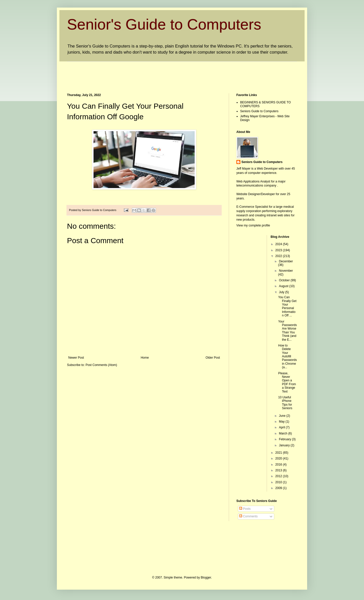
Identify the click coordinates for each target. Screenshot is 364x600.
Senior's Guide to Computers (164, 24)
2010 (279, 482)
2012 (279, 476)
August (284, 286)
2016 (279, 465)
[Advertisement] (159, 73)
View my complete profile (253, 225)
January (285, 445)
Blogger (206, 578)
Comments (248, 516)
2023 (279, 250)
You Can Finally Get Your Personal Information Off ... (287, 306)
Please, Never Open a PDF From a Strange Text (287, 382)
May (282, 422)
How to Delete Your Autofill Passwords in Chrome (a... (287, 356)
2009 (279, 488)
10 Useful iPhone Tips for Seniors (285, 403)
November (286, 271)
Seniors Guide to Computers (259, 111)
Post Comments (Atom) (101, 365)
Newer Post (76, 358)
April (282, 427)
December (286, 261)
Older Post (213, 358)
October (285, 280)
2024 (279, 244)
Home (145, 358)
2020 (279, 458)
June (282, 416)
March (283, 433)
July (282, 292)
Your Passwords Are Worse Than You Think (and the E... (287, 331)
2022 (279, 256)
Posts (245, 509)
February (285, 439)
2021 (279, 453)
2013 (279, 470)
